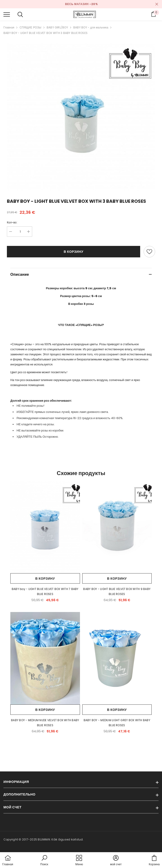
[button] (44, 861)
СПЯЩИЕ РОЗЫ (30, 27)
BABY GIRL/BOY (57, 27)
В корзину (74, 252)
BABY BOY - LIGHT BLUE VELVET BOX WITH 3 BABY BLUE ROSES (45, 33)
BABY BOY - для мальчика (91, 27)
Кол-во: (12, 222)
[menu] (7, 14)
